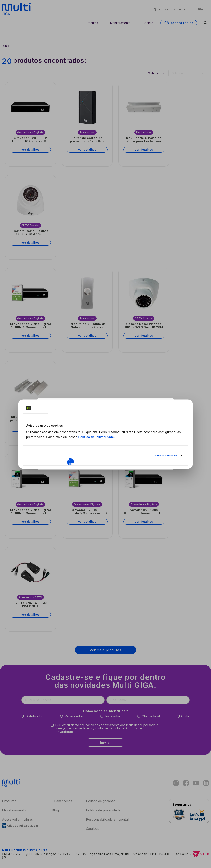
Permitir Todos (70, 462)
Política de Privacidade (96, 437)
